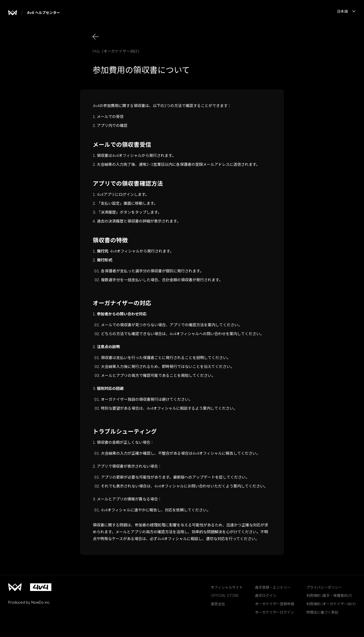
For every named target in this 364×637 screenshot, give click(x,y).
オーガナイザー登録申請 (275, 604)
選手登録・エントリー (273, 587)
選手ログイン (266, 595)
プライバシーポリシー (324, 587)
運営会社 (218, 604)
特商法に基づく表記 (322, 612)
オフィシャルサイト (227, 587)
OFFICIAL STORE (225, 595)
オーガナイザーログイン (275, 612)
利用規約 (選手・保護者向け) (329, 595)
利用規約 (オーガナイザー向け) (331, 604)
